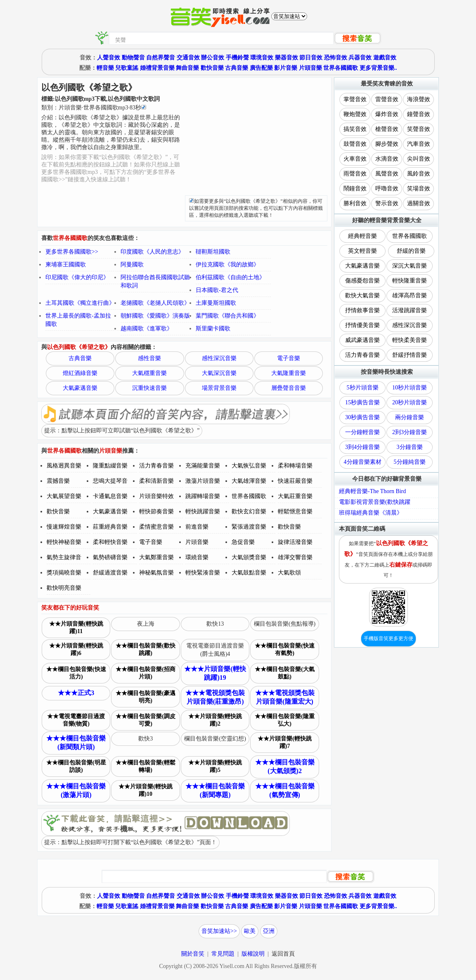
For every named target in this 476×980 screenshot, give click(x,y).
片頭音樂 (310, 68)
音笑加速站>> (219, 931)
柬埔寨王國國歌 (66, 265)
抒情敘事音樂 (362, 310)
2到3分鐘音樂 (410, 432)
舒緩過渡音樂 (110, 573)
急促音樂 (243, 542)
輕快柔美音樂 (410, 340)
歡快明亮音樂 (64, 588)
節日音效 (311, 58)
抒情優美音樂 (362, 325)
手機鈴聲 (237, 58)
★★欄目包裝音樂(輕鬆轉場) (146, 766)
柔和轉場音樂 (295, 466)
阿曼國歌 (132, 265)
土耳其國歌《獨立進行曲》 (80, 303)
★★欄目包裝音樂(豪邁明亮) (146, 697)
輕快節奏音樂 (156, 511)
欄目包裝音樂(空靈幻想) (215, 739)
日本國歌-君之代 (217, 290)
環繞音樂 (197, 557)
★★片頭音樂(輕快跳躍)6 (76, 649)
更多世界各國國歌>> (72, 252)
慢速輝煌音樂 (64, 527)
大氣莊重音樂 (295, 496)
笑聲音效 (419, 129)
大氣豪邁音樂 (80, 388)
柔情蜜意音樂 (156, 527)
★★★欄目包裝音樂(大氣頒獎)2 (285, 766)
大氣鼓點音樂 (249, 573)
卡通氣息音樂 (110, 496)
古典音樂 (237, 68)
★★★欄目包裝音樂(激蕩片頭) (76, 790)
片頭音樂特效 (156, 496)
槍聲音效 (387, 129)
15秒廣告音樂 (362, 402)
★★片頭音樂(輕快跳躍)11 (76, 628)
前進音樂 (197, 527)
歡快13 (215, 624)
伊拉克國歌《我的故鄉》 (227, 265)
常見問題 (223, 954)
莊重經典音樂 (110, 527)
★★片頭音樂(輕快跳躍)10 (146, 790)
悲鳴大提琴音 (110, 481)
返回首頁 (283, 954)
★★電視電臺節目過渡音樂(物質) (76, 720)
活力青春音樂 (156, 466)
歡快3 (146, 739)
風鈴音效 (419, 174)
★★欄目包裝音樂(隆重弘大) (285, 720)
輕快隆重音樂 (410, 281)
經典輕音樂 (362, 236)
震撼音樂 (58, 481)
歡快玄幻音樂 (249, 511)
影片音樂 (286, 68)
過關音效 (419, 203)
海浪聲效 (419, 99)
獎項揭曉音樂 (64, 573)
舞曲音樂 (187, 68)
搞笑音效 (355, 129)
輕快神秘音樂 (64, 542)
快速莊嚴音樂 (295, 481)
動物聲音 (133, 58)
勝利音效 (355, 203)
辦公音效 (213, 58)
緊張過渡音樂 (249, 527)
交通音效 (188, 58)
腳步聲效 (387, 144)
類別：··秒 (94, 108)
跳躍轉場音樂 (203, 496)
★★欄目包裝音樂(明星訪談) (76, 766)
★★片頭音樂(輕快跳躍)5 (215, 766)
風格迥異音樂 (64, 466)
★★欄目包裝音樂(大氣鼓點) (285, 673)
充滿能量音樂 (203, 466)
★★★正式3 (76, 693)
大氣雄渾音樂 (249, 481)
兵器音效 (360, 58)
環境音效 (262, 58)
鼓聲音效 (355, 144)
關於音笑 (193, 954)
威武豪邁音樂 (362, 340)
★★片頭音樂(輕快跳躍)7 (285, 742)
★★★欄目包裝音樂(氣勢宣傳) (285, 790)
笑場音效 (419, 189)
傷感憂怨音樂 (362, 281)
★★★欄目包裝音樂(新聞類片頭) (76, 743)
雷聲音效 (387, 99)
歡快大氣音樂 (362, 295)
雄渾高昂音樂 (410, 295)
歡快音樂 (212, 68)
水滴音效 (387, 159)
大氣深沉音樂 (219, 373)
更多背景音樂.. (378, 68)
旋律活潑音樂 (295, 542)
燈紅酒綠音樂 (80, 373)
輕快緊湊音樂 (203, 573)
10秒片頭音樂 (410, 388)
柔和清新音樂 (156, 481)
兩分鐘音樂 (410, 417)
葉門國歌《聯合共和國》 (227, 316)
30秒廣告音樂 (362, 417)
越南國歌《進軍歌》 (147, 329)
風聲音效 (387, 174)
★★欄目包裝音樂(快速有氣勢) (285, 649)
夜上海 (146, 624)
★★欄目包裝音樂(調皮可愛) (146, 720)
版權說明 (253, 954)
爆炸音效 (387, 114)
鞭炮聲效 (355, 114)
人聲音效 (109, 58)
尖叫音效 (419, 159)
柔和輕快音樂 (110, 542)
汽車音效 (419, 144)
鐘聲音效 (419, 114)
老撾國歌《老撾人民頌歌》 (155, 303)
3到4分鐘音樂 (362, 447)
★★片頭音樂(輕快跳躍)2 (215, 720)
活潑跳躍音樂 (410, 310)
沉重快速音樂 (149, 388)
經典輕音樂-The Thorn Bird (372, 491)
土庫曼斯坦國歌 (216, 303)
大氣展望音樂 (64, 496)
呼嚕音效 (387, 189)
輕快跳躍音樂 (203, 511)
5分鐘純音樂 (410, 462)
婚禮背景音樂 (157, 68)
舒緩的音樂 (411, 251)
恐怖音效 (336, 58)
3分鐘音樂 (410, 447)
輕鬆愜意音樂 (295, 511)
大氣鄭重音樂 (156, 557)
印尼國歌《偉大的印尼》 (77, 277)
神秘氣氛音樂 (156, 573)
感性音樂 (149, 358)
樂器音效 (287, 58)
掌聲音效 (355, 99)
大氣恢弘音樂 (249, 466)
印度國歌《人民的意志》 (152, 252)
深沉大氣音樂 (410, 266)
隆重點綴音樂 (110, 466)
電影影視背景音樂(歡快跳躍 (375, 502)
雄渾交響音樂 (295, 557)
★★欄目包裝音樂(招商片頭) (146, 673)
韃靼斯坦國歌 (213, 252)
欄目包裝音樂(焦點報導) (285, 624)
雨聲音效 (355, 174)
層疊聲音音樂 (289, 388)
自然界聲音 (161, 58)
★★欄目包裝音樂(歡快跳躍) (146, 649)
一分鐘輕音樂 (362, 432)
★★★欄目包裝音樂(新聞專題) (215, 790)
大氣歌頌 (289, 573)
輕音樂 (105, 68)
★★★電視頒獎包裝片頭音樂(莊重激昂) (215, 697)
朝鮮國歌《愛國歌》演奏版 (155, 316)
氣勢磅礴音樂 (110, 557)
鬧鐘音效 (355, 189)
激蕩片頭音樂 (203, 481)
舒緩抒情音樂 (410, 355)
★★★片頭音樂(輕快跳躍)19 (215, 673)
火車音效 (355, 159)
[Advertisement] (256, 138)
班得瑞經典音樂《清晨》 (371, 513)
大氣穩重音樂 (149, 373)
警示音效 (387, 203)
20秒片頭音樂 (410, 402)
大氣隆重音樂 (289, 373)
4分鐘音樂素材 (363, 462)
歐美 (250, 931)
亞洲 (269, 931)
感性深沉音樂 (219, 358)
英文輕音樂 (362, 251)
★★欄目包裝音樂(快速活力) (76, 673)
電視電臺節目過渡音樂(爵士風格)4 (215, 650)
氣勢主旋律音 (64, 557)
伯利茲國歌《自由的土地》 (230, 277)
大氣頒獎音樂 (249, 557)
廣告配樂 (261, 68)
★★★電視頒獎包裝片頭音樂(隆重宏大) (285, 697)
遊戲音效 (385, 58)
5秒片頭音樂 (363, 388)
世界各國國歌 (341, 68)
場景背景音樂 (219, 388)
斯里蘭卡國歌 (213, 329)
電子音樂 (289, 358)
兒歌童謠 (127, 68)
